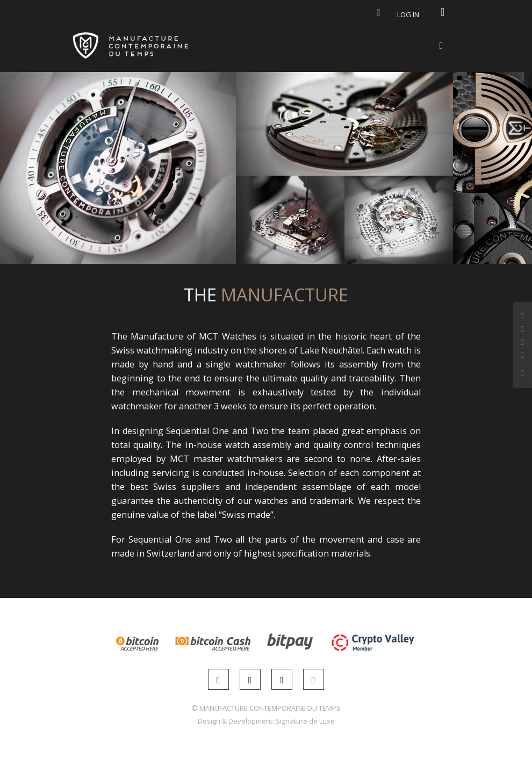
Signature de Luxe (305, 721)
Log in (408, 15)
